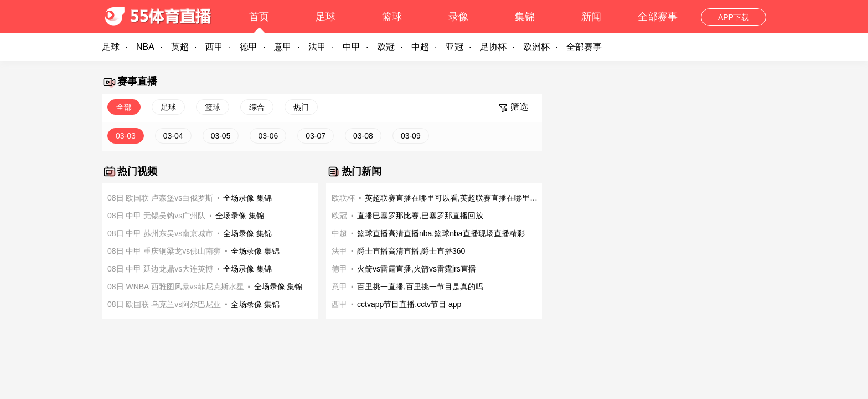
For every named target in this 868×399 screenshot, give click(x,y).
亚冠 (454, 47)
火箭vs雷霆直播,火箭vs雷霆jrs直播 (417, 269)
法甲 (317, 47)
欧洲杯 (536, 47)
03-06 (268, 136)
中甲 (352, 47)
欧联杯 (343, 198)
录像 (458, 17)
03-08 (363, 136)
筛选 (519, 107)
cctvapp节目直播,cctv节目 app (409, 304)
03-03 (126, 136)
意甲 (283, 47)
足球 (325, 17)
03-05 (221, 136)
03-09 (411, 136)
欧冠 (386, 47)
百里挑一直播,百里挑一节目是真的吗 (420, 287)
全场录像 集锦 (247, 198)
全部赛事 (658, 17)
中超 (420, 47)
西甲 (214, 47)
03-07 (316, 136)
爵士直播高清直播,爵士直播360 (411, 251)
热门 (301, 107)
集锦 (525, 17)
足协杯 (493, 47)
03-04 (173, 136)
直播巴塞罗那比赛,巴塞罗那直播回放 (420, 216)
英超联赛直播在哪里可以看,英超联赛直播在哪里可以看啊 (453, 198)
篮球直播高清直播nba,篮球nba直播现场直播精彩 (441, 233)
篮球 (392, 17)
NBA (145, 47)
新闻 (591, 17)
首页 (259, 17)
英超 (180, 47)
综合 (257, 107)
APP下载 (733, 17)
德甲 (249, 47)
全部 (124, 107)
